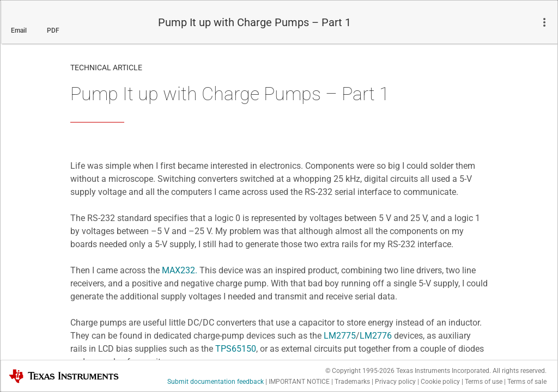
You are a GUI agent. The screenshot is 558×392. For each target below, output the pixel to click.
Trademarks (352, 382)
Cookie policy (440, 382)
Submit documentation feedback (216, 382)
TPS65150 (236, 349)
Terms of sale (527, 382)
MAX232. (180, 270)
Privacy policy (395, 382)
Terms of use (484, 382)
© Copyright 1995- (360, 371)
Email (19, 30)
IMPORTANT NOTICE (299, 382)
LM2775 (340, 336)
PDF (53, 30)
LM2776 (376, 336)
